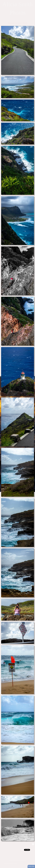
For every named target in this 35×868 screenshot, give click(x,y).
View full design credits (21, 865)
